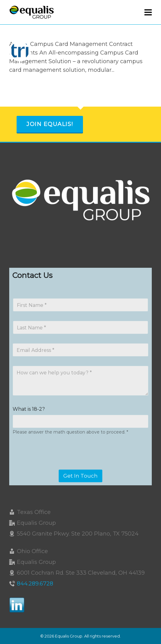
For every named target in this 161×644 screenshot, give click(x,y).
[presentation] (59, 466)
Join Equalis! (50, 124)
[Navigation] (148, 12)
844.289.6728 (35, 584)
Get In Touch (80, 476)
